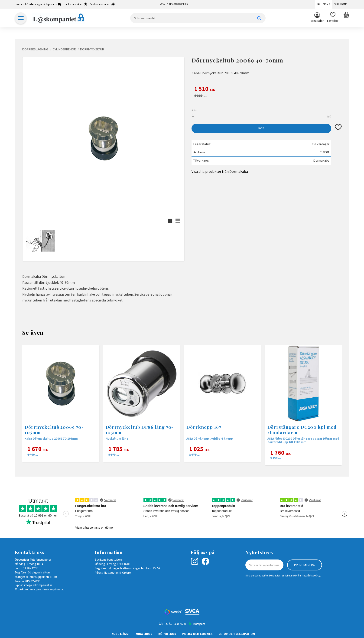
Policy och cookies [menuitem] (197, 634)
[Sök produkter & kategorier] (198, 18)
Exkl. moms (340, 4)
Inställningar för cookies (173, 4)
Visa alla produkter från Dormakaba (220, 171)
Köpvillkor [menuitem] (167, 634)
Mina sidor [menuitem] (317, 21)
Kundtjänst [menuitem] (121, 634)
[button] (333, 18)
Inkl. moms (323, 4)
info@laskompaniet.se (38, 585)
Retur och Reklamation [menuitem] (237, 634)
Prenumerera (304, 565)
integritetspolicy (310, 575)
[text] (267, 89)
